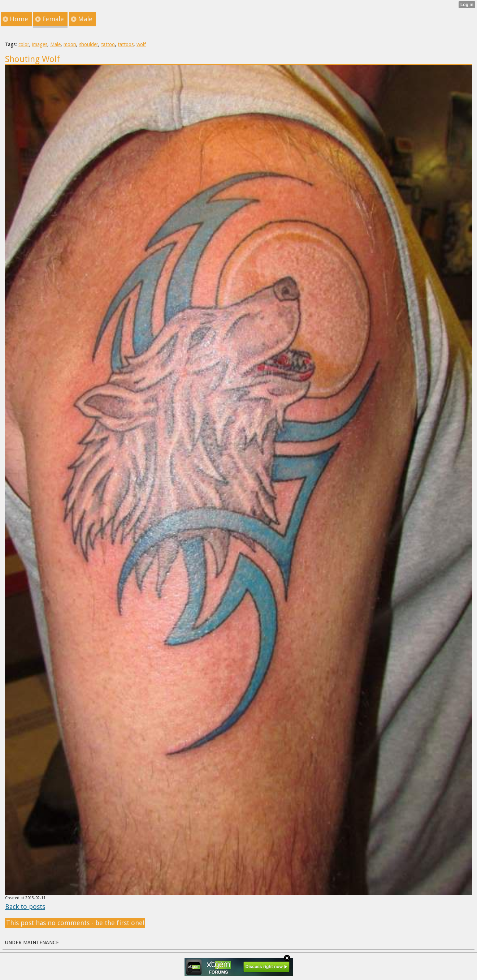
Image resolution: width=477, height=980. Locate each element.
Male (55, 44)
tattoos (126, 44)
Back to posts (25, 907)
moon (70, 44)
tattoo (108, 44)
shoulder (89, 44)
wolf (141, 44)
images (40, 44)
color (24, 44)
